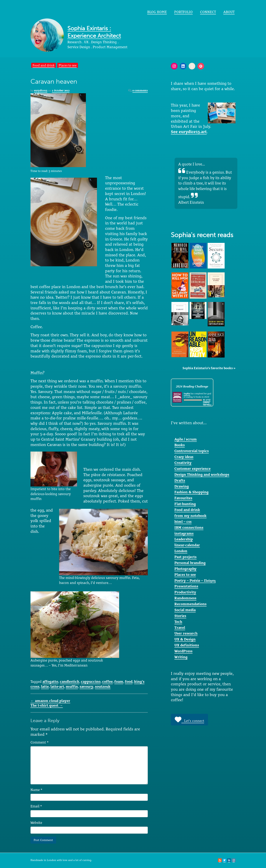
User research (186, 633)
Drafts (180, 480)
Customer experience (192, 469)
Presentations (186, 586)
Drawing (182, 486)
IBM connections (189, 527)
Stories (180, 616)
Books (180, 445)
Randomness (185, 598)
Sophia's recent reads (202, 235)
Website (36, 823)
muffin (72, 686)
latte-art (57, 686)
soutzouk (103, 686)
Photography (185, 569)
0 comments (140, 90)
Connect (208, 12)
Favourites (183, 498)
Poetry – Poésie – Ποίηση (195, 580)
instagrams (184, 533)
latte (45, 686)
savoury (86, 686)
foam (119, 681)
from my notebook (190, 516)
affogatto (50, 681)
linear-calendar (187, 545)
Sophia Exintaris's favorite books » (209, 368)
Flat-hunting (185, 504)
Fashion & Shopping (191, 492)
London (181, 551)
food (129, 681)
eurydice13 (41, 90)
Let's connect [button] (189, 720)
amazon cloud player (50, 701)
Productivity (185, 592)
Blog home (157, 12)
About (229, 12)
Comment (40, 742)
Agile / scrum (186, 439)
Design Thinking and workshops (202, 474)
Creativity (183, 463)
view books (207, 405)
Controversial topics (192, 451)
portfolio (183, 12)
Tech (178, 622)
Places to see (68, 65)
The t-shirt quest (47, 705)
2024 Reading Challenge (192, 386)
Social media (185, 610)
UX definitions (187, 645)
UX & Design (185, 639)
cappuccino (91, 681)
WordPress (183, 651)
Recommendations (190, 604)
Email (36, 806)
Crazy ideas (184, 457)
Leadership (184, 539)
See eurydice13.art (189, 132)
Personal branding (190, 563)
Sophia (187, 394)
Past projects (185, 557)
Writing (181, 657)
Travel (180, 628)
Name (36, 790)
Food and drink (44, 65)
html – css (183, 522)
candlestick (70, 681)
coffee (107, 681)
